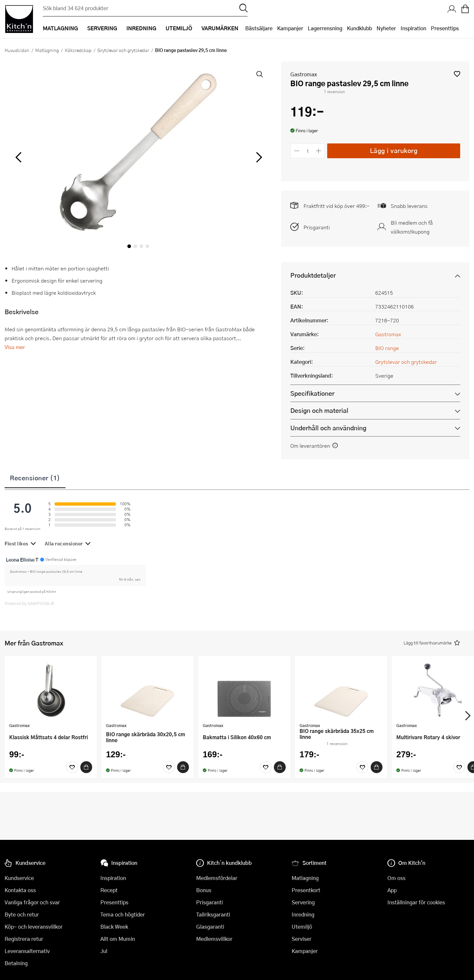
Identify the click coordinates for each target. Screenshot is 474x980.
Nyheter (386, 28)
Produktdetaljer (313, 275)
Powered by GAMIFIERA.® (29, 603)
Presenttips (445, 28)
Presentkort (306, 890)
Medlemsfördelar (217, 878)
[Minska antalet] (297, 151)
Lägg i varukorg (394, 151)
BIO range (387, 348)
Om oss (396, 878)
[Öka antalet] (319, 151)
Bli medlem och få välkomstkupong (412, 227)
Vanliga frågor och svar (32, 902)
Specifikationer (312, 393)
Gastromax (304, 74)
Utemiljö (302, 927)
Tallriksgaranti (213, 914)
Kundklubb (359, 28)
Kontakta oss (20, 890)
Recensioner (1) (35, 478)
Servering (303, 902)
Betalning (16, 963)
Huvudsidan (17, 50)
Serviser (302, 939)
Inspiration (413, 28)
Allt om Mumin (118, 939)
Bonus (204, 890)
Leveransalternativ (27, 951)
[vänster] (18, 158)
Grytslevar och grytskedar (123, 50)
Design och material (319, 410)
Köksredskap (78, 50)
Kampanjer (290, 28)
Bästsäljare (259, 28)
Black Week (114, 927)
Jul (104, 951)
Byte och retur (22, 914)
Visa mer (15, 347)
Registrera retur (24, 939)
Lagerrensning (325, 28)
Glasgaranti (210, 927)
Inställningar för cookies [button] (416, 902)
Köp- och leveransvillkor (34, 927)
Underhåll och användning (328, 428)
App (392, 890)
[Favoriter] (72, 767)
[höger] (258, 158)
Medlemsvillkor (214, 939)
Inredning (303, 914)
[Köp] (86, 767)
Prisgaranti (317, 227)
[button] (457, 74)
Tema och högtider (123, 914)
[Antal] (308, 151)
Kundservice (19, 878)
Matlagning (47, 50)
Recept (109, 890)
